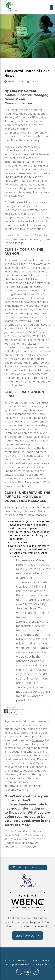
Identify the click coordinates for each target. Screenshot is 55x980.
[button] (51, 7)
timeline (37, 740)
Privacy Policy (41, 964)
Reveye (23, 321)
